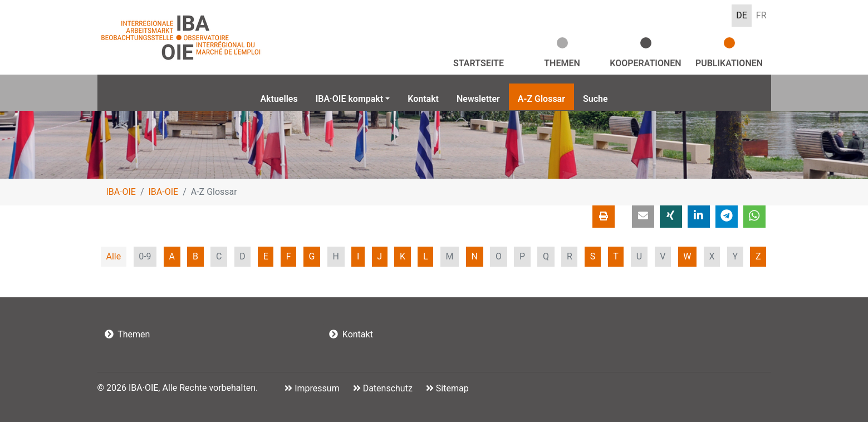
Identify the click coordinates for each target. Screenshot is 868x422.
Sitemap (451, 388)
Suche (595, 99)
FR (761, 15)
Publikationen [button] (729, 63)
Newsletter (478, 99)
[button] (643, 217)
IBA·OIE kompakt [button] (350, 99)
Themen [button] (562, 63)
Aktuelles (279, 99)
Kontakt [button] (351, 334)
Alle (113, 256)
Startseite (479, 63)
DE (742, 15)
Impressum (316, 388)
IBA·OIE (121, 192)
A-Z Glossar (541, 99)
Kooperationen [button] (645, 63)
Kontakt (423, 99)
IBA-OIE (164, 192)
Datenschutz (387, 388)
